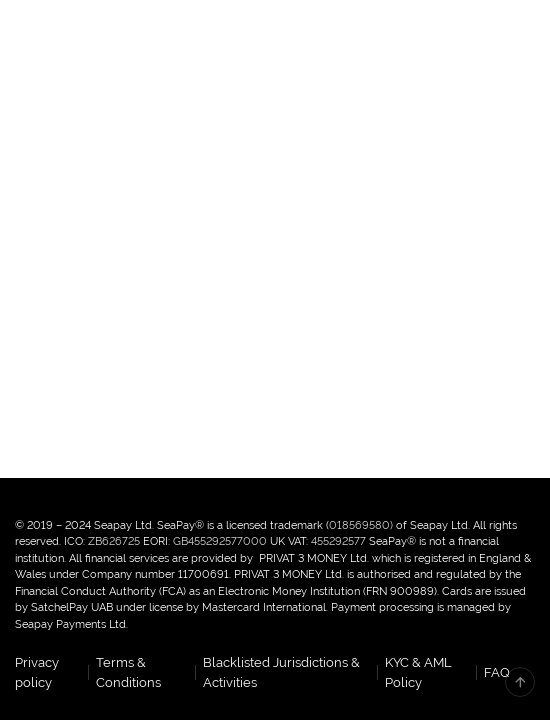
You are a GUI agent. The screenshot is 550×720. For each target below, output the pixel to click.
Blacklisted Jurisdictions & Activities (281, 672)
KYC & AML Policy (418, 672)
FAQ (497, 672)
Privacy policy (37, 672)
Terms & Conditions (128, 672)
